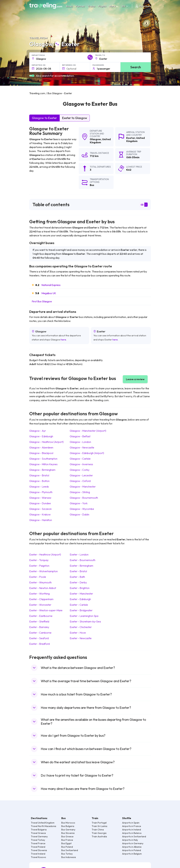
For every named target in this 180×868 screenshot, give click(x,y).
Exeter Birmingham (81, 566)
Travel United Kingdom (43, 823)
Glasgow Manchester (83, 487)
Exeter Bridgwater (81, 610)
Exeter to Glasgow (75, 118)
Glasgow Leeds (39, 487)
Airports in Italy (130, 840)
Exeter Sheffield (39, 621)
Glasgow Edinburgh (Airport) (87, 453)
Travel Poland (38, 847)
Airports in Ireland (132, 830)
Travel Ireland (38, 854)
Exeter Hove (78, 633)
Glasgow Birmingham (42, 470)
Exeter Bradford (39, 644)
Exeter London (79, 554)
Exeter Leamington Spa (84, 616)
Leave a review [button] (135, 379)
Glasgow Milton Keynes (43, 464)
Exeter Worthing (39, 594)
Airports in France (132, 826)
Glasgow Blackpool (41, 453)
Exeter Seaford (39, 638)
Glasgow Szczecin (40, 509)
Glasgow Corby (80, 470)
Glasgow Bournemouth (84, 498)
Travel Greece (38, 833)
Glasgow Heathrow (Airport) (46, 442)
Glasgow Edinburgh (41, 436)
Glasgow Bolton (39, 481)
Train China (98, 830)
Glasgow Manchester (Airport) (88, 431)
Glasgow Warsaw (40, 498)
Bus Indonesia (69, 857)
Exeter (131, 138)
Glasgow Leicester (81, 475)
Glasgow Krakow (40, 514)
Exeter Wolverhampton (43, 571)
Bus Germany (68, 830)
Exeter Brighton (80, 588)
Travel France (38, 843)
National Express (51, 285)
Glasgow (95, 139)
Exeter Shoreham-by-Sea (85, 621)
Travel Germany (39, 836)
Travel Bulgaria (39, 830)
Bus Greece (67, 836)
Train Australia (99, 836)
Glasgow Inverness (81, 464)
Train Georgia (99, 833)
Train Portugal (99, 823)
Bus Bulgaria (68, 826)
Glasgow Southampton (43, 459)
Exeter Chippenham (41, 599)
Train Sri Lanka (99, 826)
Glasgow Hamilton (41, 520)
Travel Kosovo (38, 857)
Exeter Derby (78, 582)
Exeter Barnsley (39, 627)
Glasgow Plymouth (41, 492)
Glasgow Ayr (38, 431)
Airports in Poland (132, 850)
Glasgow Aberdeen (41, 447)
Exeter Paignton (39, 566)
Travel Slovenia (39, 850)
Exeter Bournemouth (83, 560)
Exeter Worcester (40, 605)
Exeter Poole (38, 577)
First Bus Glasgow (42, 301)
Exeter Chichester (81, 627)
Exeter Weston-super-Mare (46, 610)
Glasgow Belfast (80, 436)
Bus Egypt (66, 843)
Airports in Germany (133, 843)
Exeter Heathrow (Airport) (45, 554)
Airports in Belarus (132, 833)
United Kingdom (100, 141)
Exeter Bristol (78, 571)
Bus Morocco (68, 823)
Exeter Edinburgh (80, 599)
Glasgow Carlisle (80, 459)
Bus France (67, 840)
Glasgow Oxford (80, 481)
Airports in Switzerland (134, 836)
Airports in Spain (131, 823)
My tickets (143, 6)
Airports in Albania (132, 847)
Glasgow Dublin (79, 514)
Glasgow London (80, 442)
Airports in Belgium (132, 854)
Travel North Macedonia (43, 826)
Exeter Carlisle (79, 605)
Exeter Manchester (81, 594)
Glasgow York (79, 503)
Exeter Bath (77, 577)
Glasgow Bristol (39, 475)
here (63, 340)
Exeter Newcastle (81, 638)
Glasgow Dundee (40, 503)
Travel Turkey (38, 840)
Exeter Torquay (39, 560)
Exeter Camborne (40, 633)
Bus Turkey (67, 854)
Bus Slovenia (68, 833)
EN (125, 6)
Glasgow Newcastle (82, 447)
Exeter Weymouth (40, 582)
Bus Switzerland (70, 850)
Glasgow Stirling (80, 492)
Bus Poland (67, 847)
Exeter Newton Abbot (43, 588)
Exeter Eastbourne (41, 616)
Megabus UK (49, 293)
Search (136, 67)
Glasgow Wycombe (82, 509)
